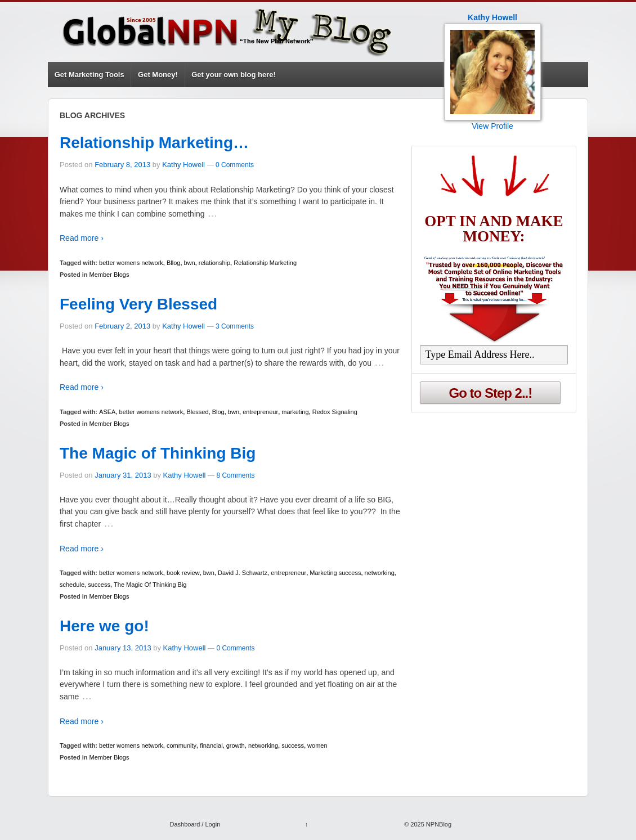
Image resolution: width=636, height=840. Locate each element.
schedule (72, 585)
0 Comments (235, 165)
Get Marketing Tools (89, 75)
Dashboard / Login (195, 824)
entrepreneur (260, 412)
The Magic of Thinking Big (158, 453)
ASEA (107, 412)
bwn (190, 263)
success (99, 585)
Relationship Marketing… (154, 143)
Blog (218, 412)
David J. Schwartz (243, 573)
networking (380, 573)
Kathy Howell (183, 165)
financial (211, 745)
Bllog (173, 263)
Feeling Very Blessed (138, 304)
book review (183, 573)
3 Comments (235, 326)
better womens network (131, 263)
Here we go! (104, 626)
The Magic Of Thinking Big (150, 585)
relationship (214, 263)
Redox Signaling (335, 412)
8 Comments (235, 475)
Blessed (197, 412)
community (182, 745)
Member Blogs (109, 275)
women (317, 745)
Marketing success (335, 573)
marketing (295, 412)
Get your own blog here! (234, 75)
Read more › (82, 238)
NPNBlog (438, 824)
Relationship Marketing (265, 263)
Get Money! (158, 75)
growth (236, 745)
